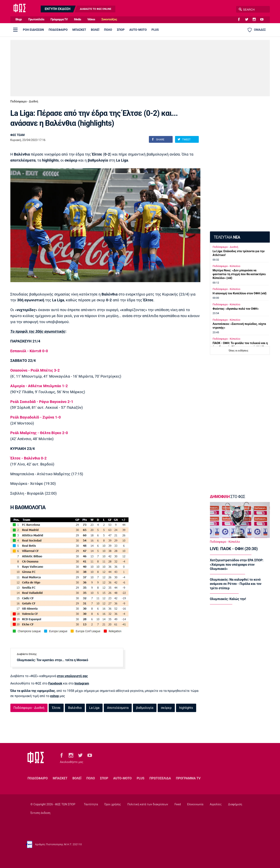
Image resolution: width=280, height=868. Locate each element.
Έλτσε (56, 708)
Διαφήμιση (235, 804)
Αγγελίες (216, 804)
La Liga (94, 708)
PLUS (155, 30)
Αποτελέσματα (118, 708)
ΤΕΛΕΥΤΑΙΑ (227, 237)
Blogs (19, 19)
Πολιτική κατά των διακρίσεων (148, 804)
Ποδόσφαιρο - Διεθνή (24, 102)
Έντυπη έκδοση (40, 813)
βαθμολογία (145, 708)
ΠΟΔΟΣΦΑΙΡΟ (58, 30)
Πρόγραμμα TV (59, 19)
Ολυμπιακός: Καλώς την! (228, 599)
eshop (54, 696)
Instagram (82, 683)
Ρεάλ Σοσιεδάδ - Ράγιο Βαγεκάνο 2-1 (42, 402)
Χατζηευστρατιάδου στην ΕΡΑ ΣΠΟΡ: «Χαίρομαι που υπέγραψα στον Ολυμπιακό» (237, 564)
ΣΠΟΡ (121, 30)
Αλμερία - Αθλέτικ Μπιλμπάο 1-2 (39, 386)
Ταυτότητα (91, 804)
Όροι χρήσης (113, 804)
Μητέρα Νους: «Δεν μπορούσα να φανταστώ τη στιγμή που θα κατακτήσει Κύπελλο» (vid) (239, 274)
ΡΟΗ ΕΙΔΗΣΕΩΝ (33, 30)
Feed (178, 804)
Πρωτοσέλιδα (36, 19)
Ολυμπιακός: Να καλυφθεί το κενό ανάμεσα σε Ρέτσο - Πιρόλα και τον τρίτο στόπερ (236, 584)
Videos (91, 19)
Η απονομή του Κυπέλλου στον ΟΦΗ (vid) (239, 293)
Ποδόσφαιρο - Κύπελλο (226, 266)
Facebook (55, 683)
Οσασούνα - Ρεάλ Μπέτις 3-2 (35, 370)
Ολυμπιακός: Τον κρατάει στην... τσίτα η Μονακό (53, 660)
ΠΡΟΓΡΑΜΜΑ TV (188, 778)
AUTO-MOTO (138, 30)
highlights (186, 708)
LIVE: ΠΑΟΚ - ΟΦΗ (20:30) (234, 549)
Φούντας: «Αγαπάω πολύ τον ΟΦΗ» (236, 309)
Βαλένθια (75, 708)
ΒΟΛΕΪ (95, 30)
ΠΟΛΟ (108, 30)
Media (78, 19)
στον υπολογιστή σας (72, 676)
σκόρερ (166, 708)
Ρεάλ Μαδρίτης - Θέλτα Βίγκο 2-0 (39, 433)
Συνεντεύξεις (109, 19)
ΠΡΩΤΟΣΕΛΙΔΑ (160, 778)
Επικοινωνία (195, 804)
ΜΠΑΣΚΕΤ (79, 30)
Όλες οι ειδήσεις (238, 351)
